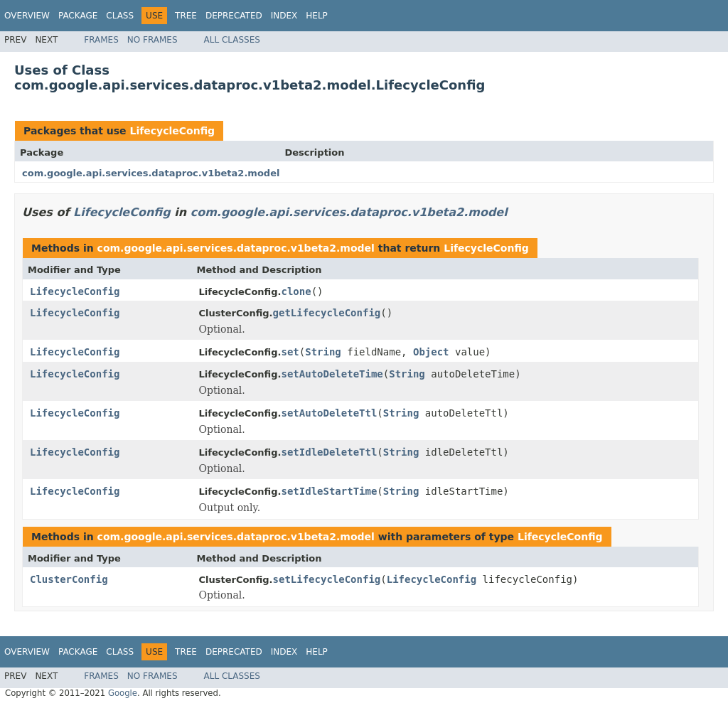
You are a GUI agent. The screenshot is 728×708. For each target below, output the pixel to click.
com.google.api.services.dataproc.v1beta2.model (151, 173)
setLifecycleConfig (327, 579)
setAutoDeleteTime (332, 374)
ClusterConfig (69, 579)
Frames (101, 40)
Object (431, 352)
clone (296, 291)
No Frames (152, 40)
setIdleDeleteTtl (329, 452)
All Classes (232, 40)
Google (123, 693)
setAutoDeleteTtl (329, 413)
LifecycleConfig (172, 131)
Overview (27, 16)
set (290, 352)
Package (78, 16)
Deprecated (234, 16)
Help (317, 16)
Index (284, 16)
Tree (186, 16)
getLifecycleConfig (327, 313)
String (323, 352)
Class (120, 16)
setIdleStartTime (329, 491)
